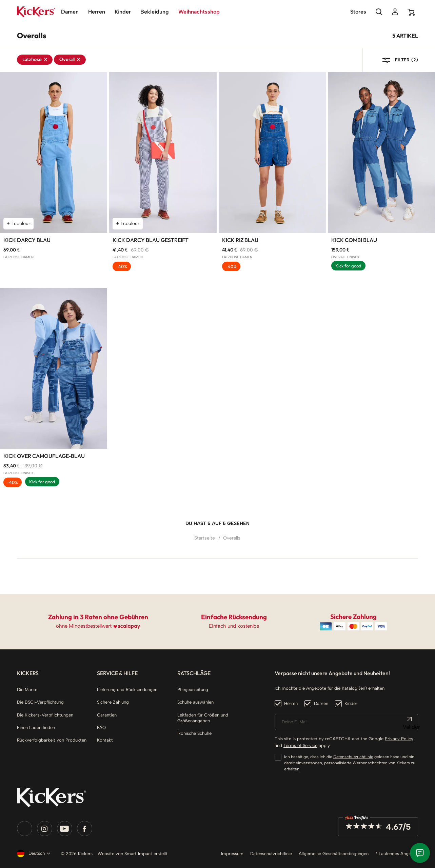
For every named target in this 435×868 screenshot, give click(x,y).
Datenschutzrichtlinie (353, 757)
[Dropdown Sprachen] (32, 853)
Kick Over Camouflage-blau (44, 456)
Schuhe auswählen (195, 702)
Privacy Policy (399, 739)
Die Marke (27, 690)
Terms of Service (300, 745)
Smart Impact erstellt (146, 854)
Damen (321, 703)
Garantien (107, 715)
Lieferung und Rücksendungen (127, 690)
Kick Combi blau (354, 240)
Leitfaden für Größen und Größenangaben (203, 718)
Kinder (351, 703)
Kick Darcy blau (27, 240)
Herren (291, 703)
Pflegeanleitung (193, 690)
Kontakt (105, 740)
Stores (358, 12)
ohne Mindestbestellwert (84, 626)
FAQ (101, 728)
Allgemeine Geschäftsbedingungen (334, 854)
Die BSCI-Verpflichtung (40, 702)
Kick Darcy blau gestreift (151, 240)
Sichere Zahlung (113, 702)
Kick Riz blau (240, 240)
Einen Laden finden (36, 728)
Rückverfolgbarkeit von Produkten (52, 740)
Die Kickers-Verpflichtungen (45, 715)
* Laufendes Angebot (397, 854)
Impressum (232, 854)
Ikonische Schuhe (194, 733)
